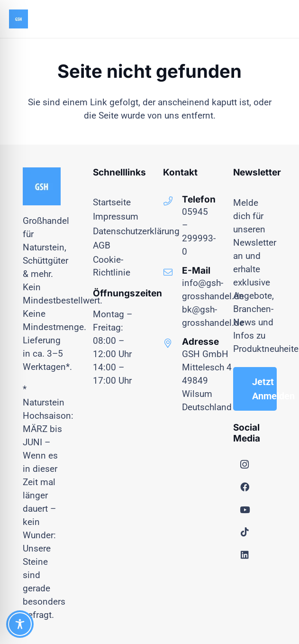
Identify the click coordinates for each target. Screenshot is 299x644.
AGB (102, 245)
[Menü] (258, 19)
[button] (284, 19)
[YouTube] (245, 510)
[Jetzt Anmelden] (255, 389)
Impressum (116, 216)
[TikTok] (245, 532)
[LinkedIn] (245, 555)
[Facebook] (245, 487)
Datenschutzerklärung (136, 231)
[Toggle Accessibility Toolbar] (20, 624)
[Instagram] (245, 465)
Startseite (112, 202)
